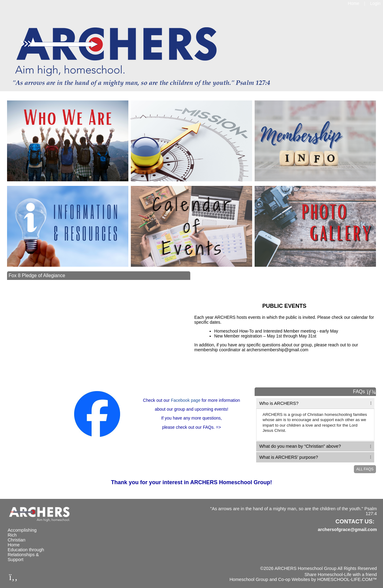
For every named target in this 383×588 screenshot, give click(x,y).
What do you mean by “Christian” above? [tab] (301, 446)
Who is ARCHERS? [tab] (279, 403)
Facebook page (186, 400)
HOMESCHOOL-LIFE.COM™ (347, 579)
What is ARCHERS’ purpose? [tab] (289, 457)
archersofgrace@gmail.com (347, 530)
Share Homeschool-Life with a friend (341, 575)
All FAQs (365, 469)
